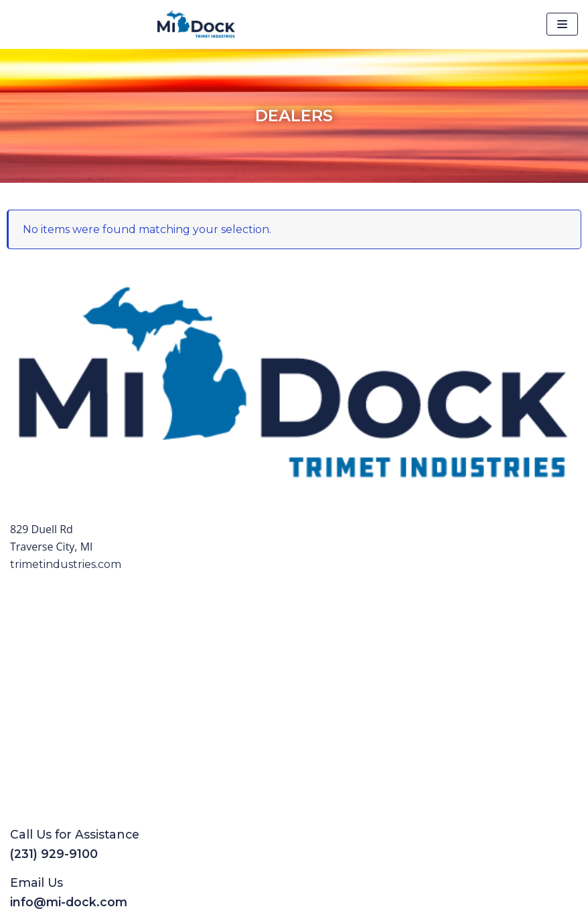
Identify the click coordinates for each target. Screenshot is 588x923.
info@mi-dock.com (69, 902)
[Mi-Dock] (196, 24)
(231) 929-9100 (54, 854)
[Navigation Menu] (562, 24)
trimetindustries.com (66, 564)
